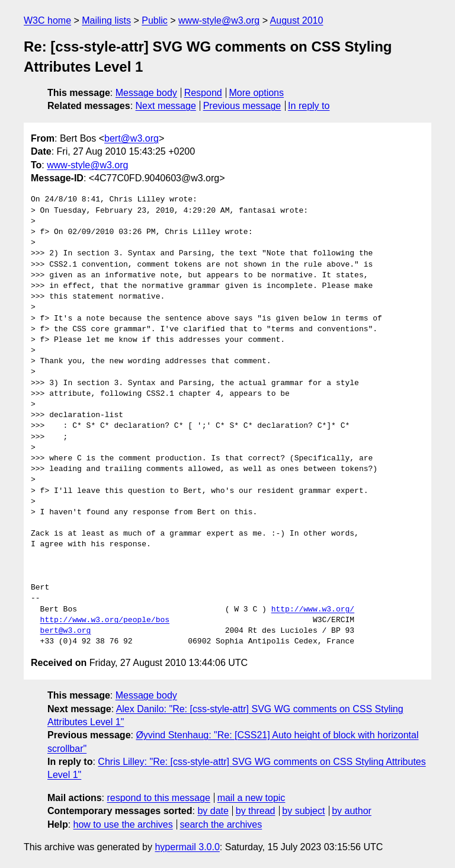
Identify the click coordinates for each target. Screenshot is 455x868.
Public (155, 20)
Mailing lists (106, 20)
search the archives (221, 824)
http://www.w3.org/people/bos (105, 620)
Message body (146, 93)
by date (213, 811)
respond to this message (158, 798)
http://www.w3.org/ (313, 610)
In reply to (309, 106)
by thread (256, 811)
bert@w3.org (132, 138)
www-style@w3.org (219, 20)
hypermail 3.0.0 (187, 847)
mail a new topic (251, 798)
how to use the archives (123, 824)
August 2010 (297, 20)
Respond (203, 93)
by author (352, 811)
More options (257, 93)
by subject (303, 811)
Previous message (242, 106)
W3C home (47, 20)
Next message (166, 106)
